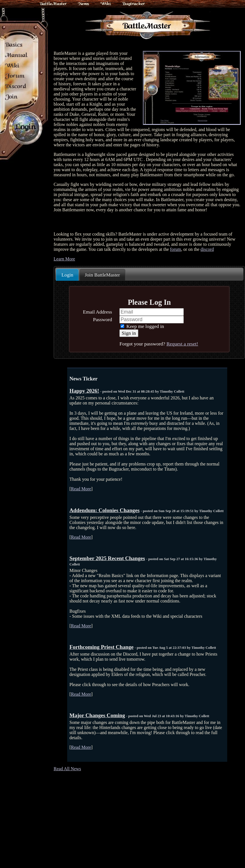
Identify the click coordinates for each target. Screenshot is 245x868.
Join (11, 97)
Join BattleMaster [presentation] (102, 275)
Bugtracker (134, 4)
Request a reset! (182, 344)
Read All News (67, 769)
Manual (16, 55)
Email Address (98, 312)
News (83, 4)
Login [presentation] (67, 275)
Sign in (129, 333)
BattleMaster (53, 4)
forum (175, 249)
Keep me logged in (142, 326)
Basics (14, 45)
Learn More (64, 259)
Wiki (106, 4)
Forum (15, 76)
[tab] (67, 275)
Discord (16, 86)
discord (207, 249)
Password (102, 319)
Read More (81, 489)
